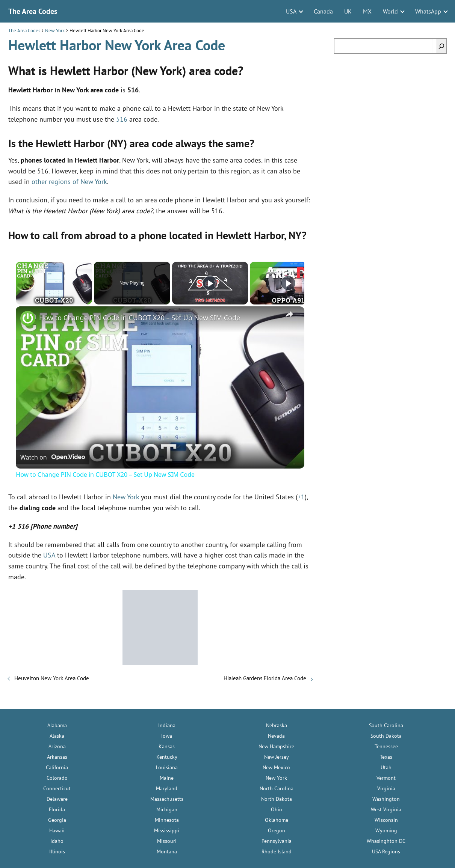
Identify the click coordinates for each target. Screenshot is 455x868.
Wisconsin (386, 820)
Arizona (57, 746)
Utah (386, 767)
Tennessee (386, 746)
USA (291, 11)
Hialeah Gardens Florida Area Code (265, 678)
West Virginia (386, 809)
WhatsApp (428, 11)
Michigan (167, 809)
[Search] (441, 46)
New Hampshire (276, 746)
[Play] (210, 283)
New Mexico (276, 767)
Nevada (276, 736)
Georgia (57, 820)
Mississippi (167, 830)
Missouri (167, 841)
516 (122, 119)
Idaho (57, 841)
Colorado (57, 778)
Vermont (386, 778)
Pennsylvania (277, 841)
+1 (301, 497)
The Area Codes (33, 11)
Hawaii (57, 830)
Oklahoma (277, 820)
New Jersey (277, 757)
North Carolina (277, 788)
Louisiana (167, 767)
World (390, 11)
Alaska (57, 736)
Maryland (167, 788)
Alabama (57, 725)
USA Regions (386, 851)
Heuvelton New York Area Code (52, 678)
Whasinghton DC (386, 841)
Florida (57, 809)
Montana (167, 851)
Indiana (167, 725)
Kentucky (167, 757)
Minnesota (167, 820)
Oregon (277, 830)
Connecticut (57, 788)
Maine (167, 778)
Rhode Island (277, 851)
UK (348, 11)
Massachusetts (167, 799)
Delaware (57, 799)
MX (367, 11)
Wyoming (386, 830)
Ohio (277, 809)
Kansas (167, 746)
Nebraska (277, 725)
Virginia (386, 788)
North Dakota (277, 799)
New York (126, 497)
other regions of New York (69, 182)
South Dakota (386, 736)
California (57, 767)
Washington (386, 799)
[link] (28, 318)
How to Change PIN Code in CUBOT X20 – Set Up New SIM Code (140, 318)
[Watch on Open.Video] (53, 457)
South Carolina (386, 725)
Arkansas (57, 757)
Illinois (57, 851)
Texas (386, 757)
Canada (323, 11)
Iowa (167, 736)
